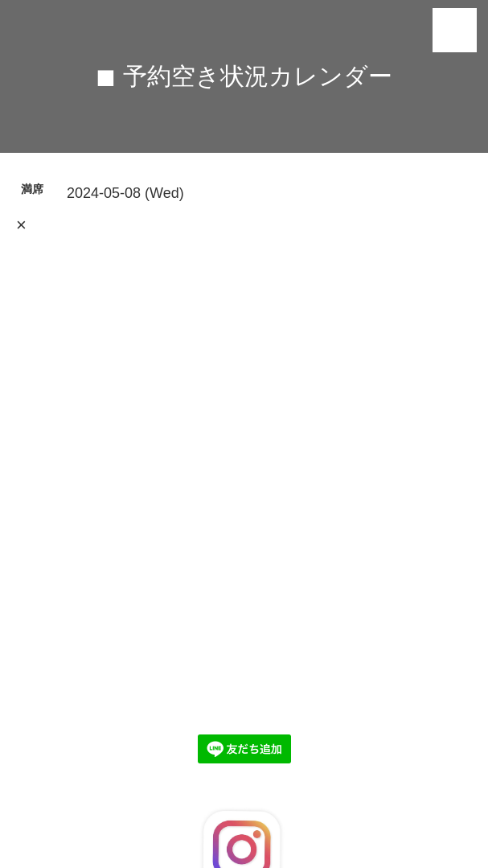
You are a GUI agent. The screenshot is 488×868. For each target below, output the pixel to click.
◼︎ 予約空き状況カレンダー (244, 76)
